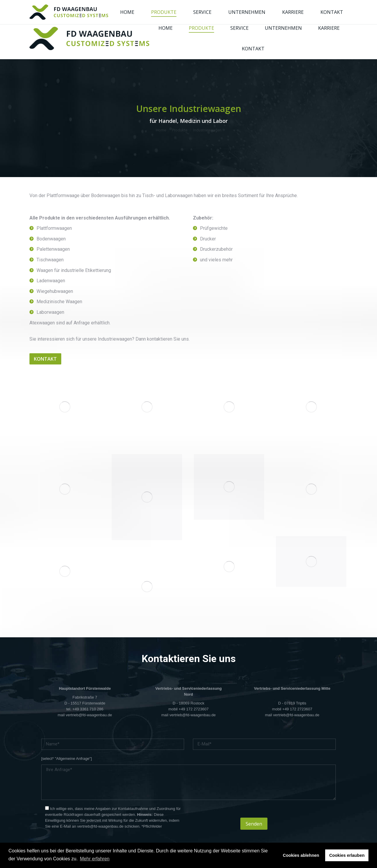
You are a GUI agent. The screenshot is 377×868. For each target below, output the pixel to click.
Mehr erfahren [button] (95, 859)
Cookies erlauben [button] (347, 855)
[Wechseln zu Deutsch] (283, 9)
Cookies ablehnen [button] (301, 855)
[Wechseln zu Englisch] (294, 9)
